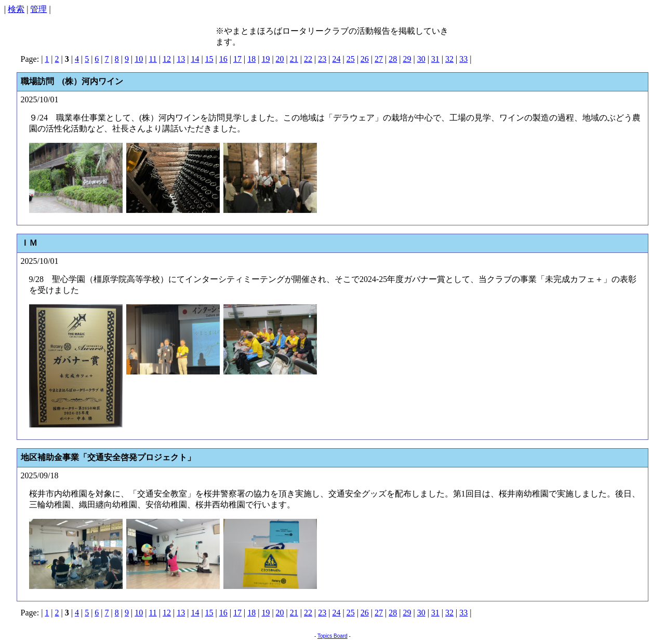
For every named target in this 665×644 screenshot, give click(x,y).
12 (167, 59)
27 (379, 59)
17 (237, 59)
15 (209, 59)
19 (265, 59)
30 (421, 59)
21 (294, 59)
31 (435, 59)
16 (223, 59)
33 (463, 59)
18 (251, 59)
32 (449, 59)
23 (322, 59)
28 (393, 59)
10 (139, 59)
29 (407, 59)
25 (351, 59)
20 (280, 59)
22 (308, 59)
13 (181, 59)
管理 (38, 9)
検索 (16, 9)
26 (365, 59)
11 (152, 59)
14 (195, 59)
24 (336, 59)
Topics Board (332, 636)
